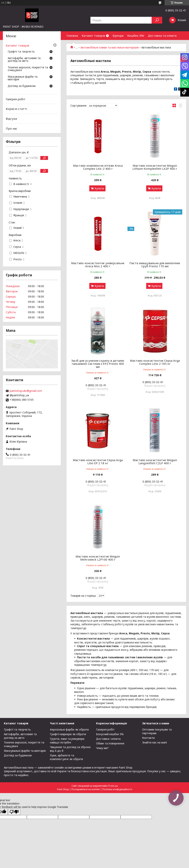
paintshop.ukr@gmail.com (26, 391)
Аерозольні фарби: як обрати (69, 729)
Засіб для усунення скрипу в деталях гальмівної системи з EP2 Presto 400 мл (98, 364)
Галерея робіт (16, 99)
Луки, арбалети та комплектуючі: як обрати (66, 757)
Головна (72, 36)
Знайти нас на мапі (154, 742)
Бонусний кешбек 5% (110, 734)
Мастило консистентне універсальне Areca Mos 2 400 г (98, 265)
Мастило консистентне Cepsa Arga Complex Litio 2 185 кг (155, 362)
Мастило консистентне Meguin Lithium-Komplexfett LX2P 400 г (155, 167)
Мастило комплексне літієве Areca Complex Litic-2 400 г (98, 167)
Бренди (118, 36)
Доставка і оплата (108, 739)
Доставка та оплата (162, 36)
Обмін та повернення (110, 743)
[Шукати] (157, 20)
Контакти (148, 738)
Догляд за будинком (22, 86)
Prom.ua (113, 786)
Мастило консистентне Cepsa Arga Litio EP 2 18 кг (98, 462)
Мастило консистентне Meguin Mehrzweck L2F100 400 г (98, 558)
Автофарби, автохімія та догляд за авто (24, 60)
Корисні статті (16, 109)
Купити (99, 188)
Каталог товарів (93, 36)
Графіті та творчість (21, 52)
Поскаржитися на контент (86, 789)
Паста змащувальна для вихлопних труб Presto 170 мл (155, 265)
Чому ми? (102, 748)
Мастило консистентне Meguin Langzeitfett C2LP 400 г (155, 462)
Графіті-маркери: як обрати (68, 734)
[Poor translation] (14, 812)
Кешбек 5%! (136, 36)
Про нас (12, 128)
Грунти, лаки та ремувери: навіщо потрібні (67, 741)
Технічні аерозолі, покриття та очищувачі (28, 69)
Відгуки (11, 119)
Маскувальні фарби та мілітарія (23, 78)
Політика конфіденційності (117, 789)
